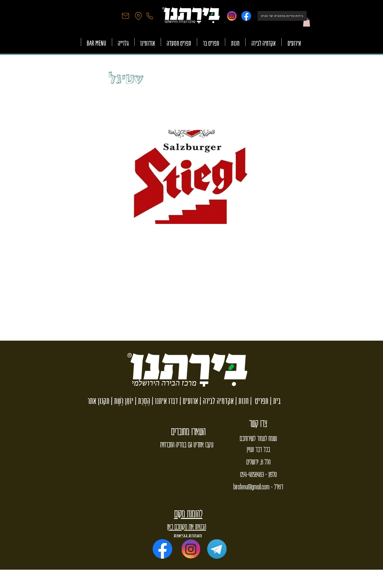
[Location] (138, 16)
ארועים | (188, 401)
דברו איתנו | (164, 401)
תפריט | (259, 401)
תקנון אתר (99, 401)
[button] (307, 22)
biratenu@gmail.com (251, 486)
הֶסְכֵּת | (142, 401)
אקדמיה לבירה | (216, 401)
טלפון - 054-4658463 (258, 474)
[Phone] (149, 16)
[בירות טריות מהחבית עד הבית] (282, 16)
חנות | (241, 401)
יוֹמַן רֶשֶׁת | (121, 401)
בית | (275, 401)
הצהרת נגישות (188, 535)
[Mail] (126, 16)
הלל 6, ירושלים (258, 462)
